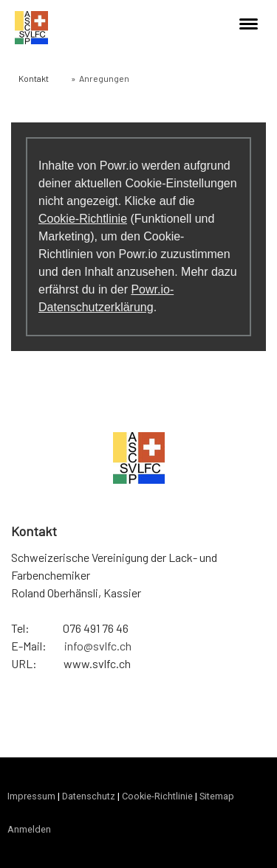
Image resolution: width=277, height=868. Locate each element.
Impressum (31, 796)
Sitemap (217, 796)
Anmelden (29, 829)
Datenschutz (89, 796)
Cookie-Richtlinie (83, 219)
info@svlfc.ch (98, 646)
